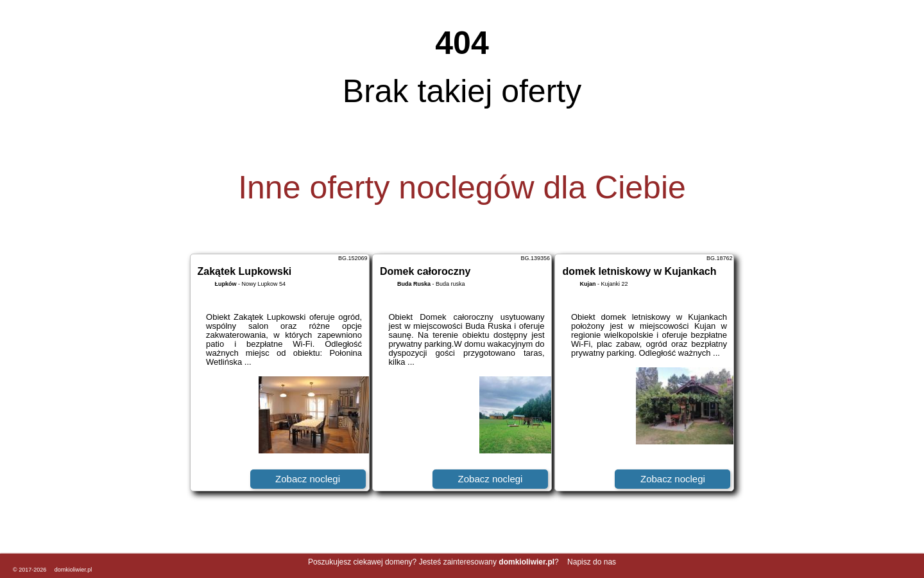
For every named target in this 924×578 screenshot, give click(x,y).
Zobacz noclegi (308, 479)
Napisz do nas (592, 562)
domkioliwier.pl (73, 570)
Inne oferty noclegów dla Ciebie (462, 188)
